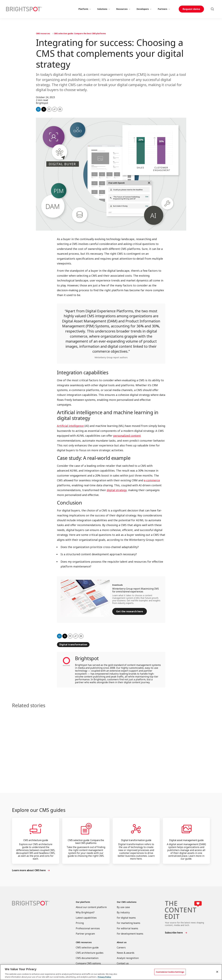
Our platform (83, 902)
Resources (122, 9)
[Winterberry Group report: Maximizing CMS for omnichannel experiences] (85, 598)
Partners (163, 9)
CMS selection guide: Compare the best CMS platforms (80, 33)
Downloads (118, 585)
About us (122, 942)
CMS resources (43, 33)
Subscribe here (174, 933)
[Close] (217, 972)
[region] (111, 972)
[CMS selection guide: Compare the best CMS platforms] (86, 829)
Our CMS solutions (127, 902)
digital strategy (117, 490)
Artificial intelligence (70, 426)
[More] (90, 9)
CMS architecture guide (36, 840)
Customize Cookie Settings (170, 972)
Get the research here (130, 612)
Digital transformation (73, 645)
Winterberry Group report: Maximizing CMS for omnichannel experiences (135, 590)
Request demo (191, 9)
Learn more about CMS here (29, 870)
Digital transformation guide (136, 840)
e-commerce (152, 480)
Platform (83, 9)
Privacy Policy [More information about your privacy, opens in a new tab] (104, 977)
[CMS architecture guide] (36, 829)
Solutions (102, 9)
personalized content (127, 436)
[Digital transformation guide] (136, 829)
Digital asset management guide (186, 840)
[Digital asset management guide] (186, 829)
